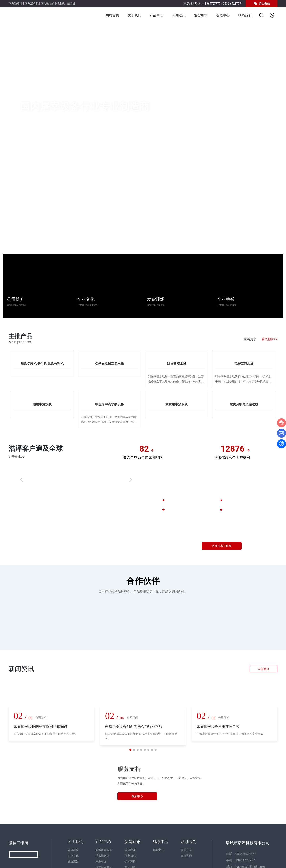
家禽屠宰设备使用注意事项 (218, 726)
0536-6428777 (232, 4)
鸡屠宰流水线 (177, 364)
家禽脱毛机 (47, 3)
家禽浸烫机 (32, 3)
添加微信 (262, 4)
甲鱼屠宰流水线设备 (109, 404)
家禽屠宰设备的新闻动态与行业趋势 (134, 726)
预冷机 (71, 3)
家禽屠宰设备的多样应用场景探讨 (41, 726)
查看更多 (250, 339)
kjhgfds (140, 479)
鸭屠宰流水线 (244, 364)
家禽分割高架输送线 (244, 404)
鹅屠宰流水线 (42, 404)
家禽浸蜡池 (15, 3)
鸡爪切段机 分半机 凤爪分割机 (42, 364)
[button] (276, 107)
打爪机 (61, 3)
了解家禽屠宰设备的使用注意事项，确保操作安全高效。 (231, 734)
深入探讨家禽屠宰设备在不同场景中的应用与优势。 (46, 734)
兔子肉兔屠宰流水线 (109, 364)
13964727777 (212, 4)
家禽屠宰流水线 (177, 404)
